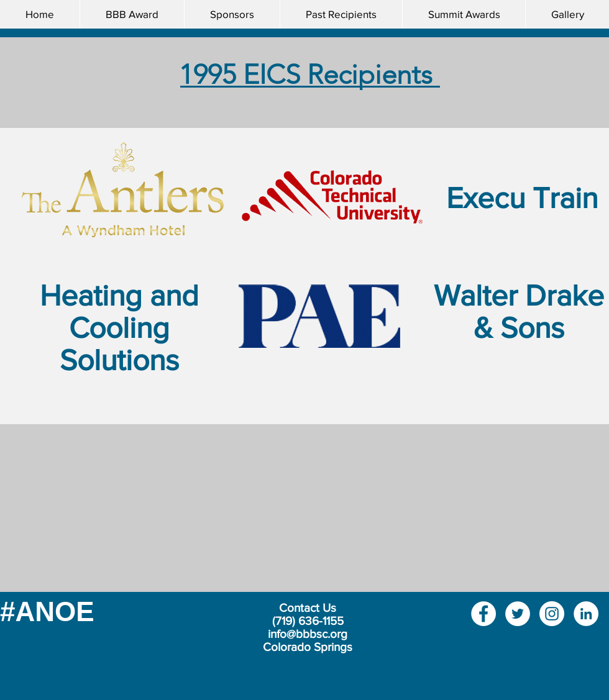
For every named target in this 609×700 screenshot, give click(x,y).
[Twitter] (518, 614)
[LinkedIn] (586, 614)
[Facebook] (483, 614)
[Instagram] (552, 614)
